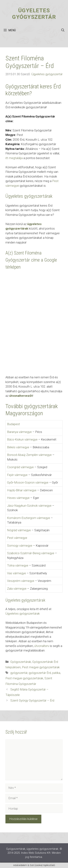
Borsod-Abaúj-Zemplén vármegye (29, 455)
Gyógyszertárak (21, 662)
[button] (63, 30)
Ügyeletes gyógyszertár (34, 14)
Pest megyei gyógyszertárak (41, 667)
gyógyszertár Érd (40, 673)
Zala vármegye (17, 589)
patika (56, 673)
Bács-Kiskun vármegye (22, 439)
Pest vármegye (17, 538)
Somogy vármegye (20, 546)
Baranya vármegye (19, 432)
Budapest (14, 424)
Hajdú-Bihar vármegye (22, 490)
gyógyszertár (19, 673)
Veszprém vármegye (21, 581)
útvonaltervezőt (21, 396)
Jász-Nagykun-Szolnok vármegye (29, 506)
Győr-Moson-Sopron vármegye (28, 482)
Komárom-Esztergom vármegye (29, 518)
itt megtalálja (14, 158)
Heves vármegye (18, 498)
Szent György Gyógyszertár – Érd (32, 700)
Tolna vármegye (18, 565)
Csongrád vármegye (20, 467)
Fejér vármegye (17, 475)
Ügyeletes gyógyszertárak (23, 613)
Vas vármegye (17, 573)
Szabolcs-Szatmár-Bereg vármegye (31, 553)
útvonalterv (42, 646)
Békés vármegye (18, 447)
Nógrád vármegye (19, 530)
